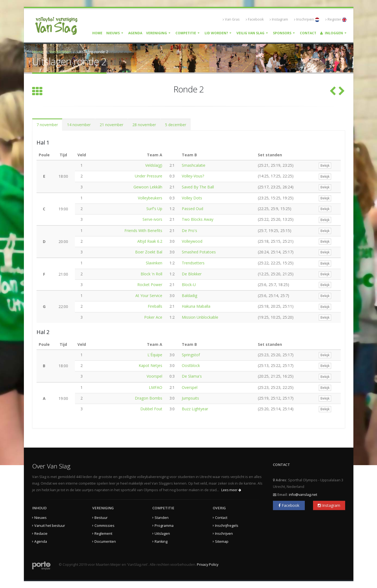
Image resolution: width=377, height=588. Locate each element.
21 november (111, 125)
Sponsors (282, 33)
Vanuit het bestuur (50, 526)
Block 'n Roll (151, 274)
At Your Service (149, 296)
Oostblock (191, 365)
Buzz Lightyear (195, 409)
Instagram (279, 19)
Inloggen (332, 33)
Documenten (105, 542)
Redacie (41, 534)
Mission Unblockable (200, 317)
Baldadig (189, 296)
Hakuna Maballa (196, 306)
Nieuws (113, 33)
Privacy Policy (208, 565)
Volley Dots (192, 198)
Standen (162, 518)
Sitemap (222, 542)
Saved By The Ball (198, 187)
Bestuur (101, 518)
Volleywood (192, 241)
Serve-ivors (152, 219)
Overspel (190, 387)
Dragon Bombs (149, 398)
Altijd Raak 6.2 (150, 241)
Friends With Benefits (143, 231)
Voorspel (154, 376)
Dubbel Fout (151, 409)
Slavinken (154, 263)
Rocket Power (150, 285)
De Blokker (192, 274)
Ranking (161, 542)
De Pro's (189, 231)
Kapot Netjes (150, 365)
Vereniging (157, 33)
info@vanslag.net (303, 495)
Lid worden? (216, 33)
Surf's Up (154, 209)
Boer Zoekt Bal (149, 252)
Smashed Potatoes (199, 252)
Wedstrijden (60, 52)
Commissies (104, 526)
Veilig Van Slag (250, 33)
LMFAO (156, 387)
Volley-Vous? (193, 176)
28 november (144, 125)
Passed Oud (192, 209)
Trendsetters (193, 263)
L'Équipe (155, 355)
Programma (164, 526)
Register (336, 19)
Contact (308, 33)
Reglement (103, 534)
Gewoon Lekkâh (148, 187)
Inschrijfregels (227, 526)
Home (97, 33)
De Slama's (192, 376)
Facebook (255, 19)
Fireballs (155, 306)
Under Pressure (149, 176)
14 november (79, 125)
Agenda (135, 33)
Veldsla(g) (154, 165)
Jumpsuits (190, 398)
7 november (47, 125)
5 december (176, 125)
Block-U (189, 285)
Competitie (186, 33)
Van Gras (231, 19)
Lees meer (231, 490)
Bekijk (325, 166)
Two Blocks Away (198, 219)
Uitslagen (162, 534)
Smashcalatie (194, 165)
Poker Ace (153, 317)
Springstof (191, 355)
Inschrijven (307, 19)
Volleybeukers (150, 198)
